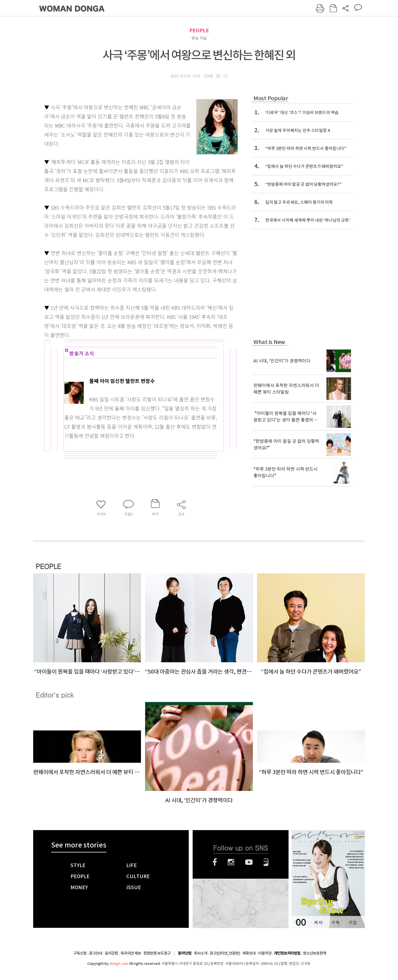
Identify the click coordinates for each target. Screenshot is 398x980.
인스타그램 (231, 862)
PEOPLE (199, 31)
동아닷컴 (185, 953)
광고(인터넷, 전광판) (225, 953)
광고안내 (96, 953)
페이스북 (215, 862)
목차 (318, 922)
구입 (352, 922)
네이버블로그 (266, 862)
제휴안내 (249, 953)
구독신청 (80, 953)
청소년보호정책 (315, 953)
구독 (335, 922)
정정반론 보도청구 (157, 953)
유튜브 (249, 862)
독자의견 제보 (131, 953)
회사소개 (201, 953)
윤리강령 (111, 953)
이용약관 (265, 953)
